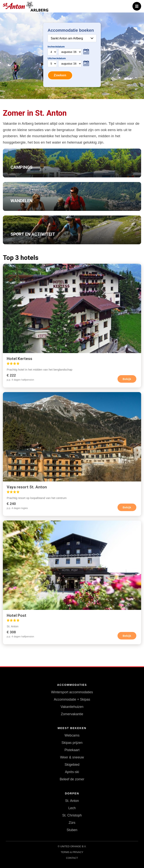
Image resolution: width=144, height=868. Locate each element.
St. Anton (72, 801)
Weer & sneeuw (72, 757)
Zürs (72, 823)
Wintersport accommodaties (72, 692)
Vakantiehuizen (72, 707)
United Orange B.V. (73, 846)
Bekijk (127, 379)
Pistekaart (72, 750)
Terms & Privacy (72, 852)
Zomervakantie (72, 714)
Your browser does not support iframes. (72, 55)
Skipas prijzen (72, 743)
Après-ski (72, 772)
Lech (72, 808)
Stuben (72, 830)
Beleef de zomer (72, 779)
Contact (72, 858)
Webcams (72, 735)
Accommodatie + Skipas (72, 699)
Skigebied (72, 765)
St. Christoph (72, 815)
